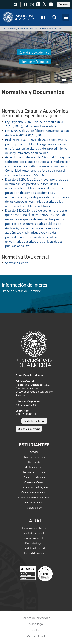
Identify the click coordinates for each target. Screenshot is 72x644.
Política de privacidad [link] (36, 618)
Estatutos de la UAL (34, 548)
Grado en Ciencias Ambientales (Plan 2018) (41, 29)
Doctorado (34, 462)
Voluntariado (34, 508)
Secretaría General (17, 263)
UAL (4, 29)
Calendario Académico (34, 52)
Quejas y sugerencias (29, 429)
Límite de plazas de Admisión (22, 291)
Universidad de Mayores (34, 487)
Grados (12, 29)
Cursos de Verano (34, 482)
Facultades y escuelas (34, 533)
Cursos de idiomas (34, 477)
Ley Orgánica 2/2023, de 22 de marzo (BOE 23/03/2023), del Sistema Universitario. (34, 124)
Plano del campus (34, 553)
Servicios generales (34, 538)
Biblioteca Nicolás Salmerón (34, 497)
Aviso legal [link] (36, 624)
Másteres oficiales (34, 457)
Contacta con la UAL (34, 421)
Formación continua (34, 472)
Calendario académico (34, 492)
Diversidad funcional (34, 502)
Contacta (63, 4)
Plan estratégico (34, 543)
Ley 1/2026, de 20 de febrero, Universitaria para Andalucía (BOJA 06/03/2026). (37, 133)
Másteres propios (34, 467)
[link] (63, 4)
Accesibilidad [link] (36, 636)
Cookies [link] (36, 630)
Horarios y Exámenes (35, 61)
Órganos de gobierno (34, 528)
